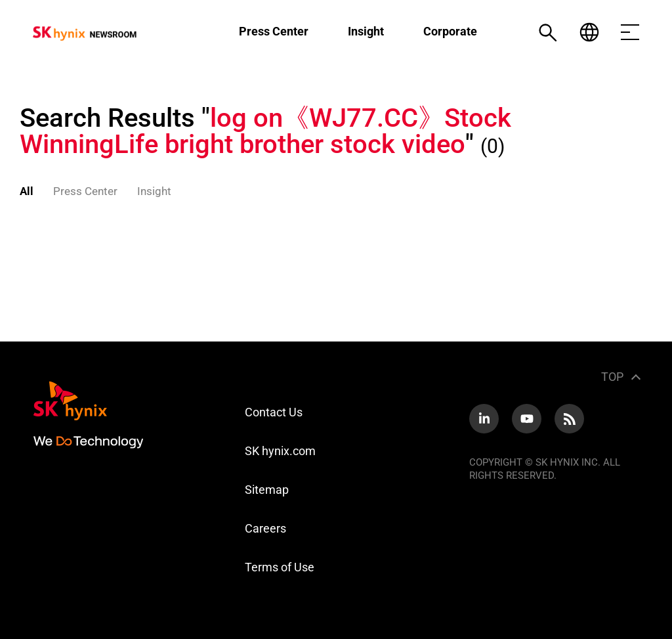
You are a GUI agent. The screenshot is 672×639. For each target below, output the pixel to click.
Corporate (450, 31)
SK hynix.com (280, 451)
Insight (366, 31)
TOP (612, 377)
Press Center (274, 31)
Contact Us (274, 412)
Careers (265, 528)
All (27, 191)
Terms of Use (280, 567)
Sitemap (267, 490)
